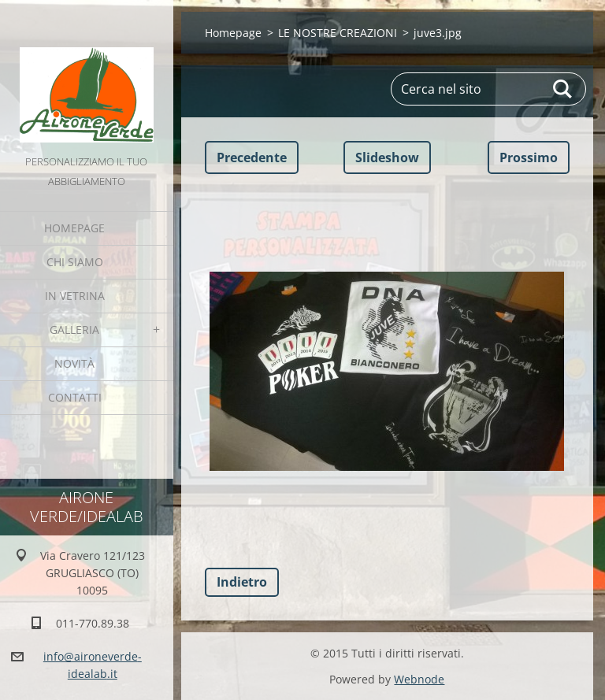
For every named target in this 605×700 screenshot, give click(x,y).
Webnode (419, 679)
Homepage (74, 228)
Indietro (242, 582)
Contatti (75, 397)
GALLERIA (74, 330)
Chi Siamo (75, 262)
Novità (74, 363)
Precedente (252, 157)
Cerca (563, 89)
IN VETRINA (75, 296)
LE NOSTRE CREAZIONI (338, 33)
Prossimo (529, 157)
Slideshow (387, 157)
